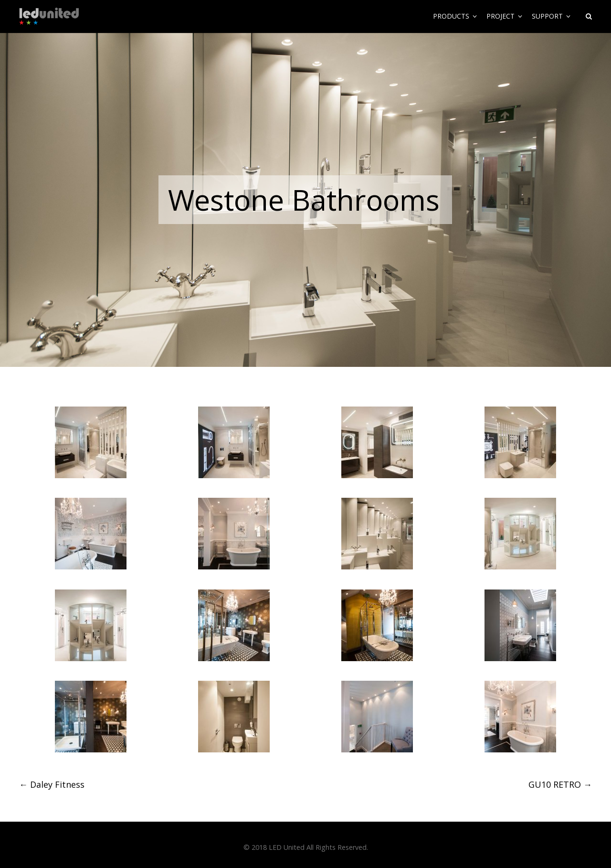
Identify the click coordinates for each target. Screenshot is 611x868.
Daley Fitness (52, 784)
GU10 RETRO (560, 784)
